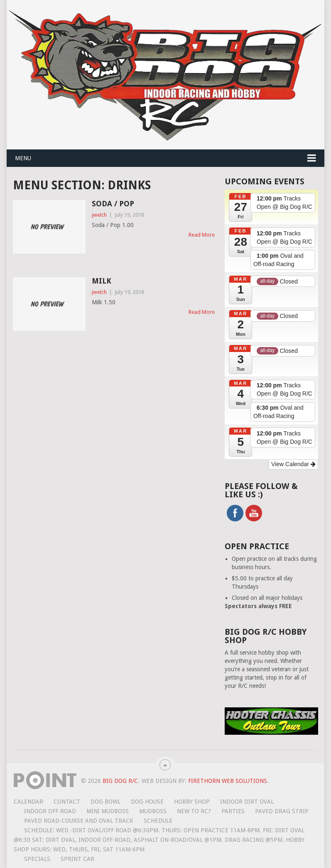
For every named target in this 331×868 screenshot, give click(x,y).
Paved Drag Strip (282, 811)
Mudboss (153, 811)
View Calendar (293, 464)
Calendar (28, 802)
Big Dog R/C (120, 781)
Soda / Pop (113, 204)
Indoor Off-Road (50, 811)
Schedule (158, 821)
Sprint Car (77, 859)
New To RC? (194, 811)
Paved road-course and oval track (79, 821)
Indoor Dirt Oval (247, 802)
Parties (233, 811)
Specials (37, 859)
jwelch (99, 215)
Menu (23, 158)
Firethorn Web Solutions (228, 781)
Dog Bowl (105, 802)
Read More (202, 235)
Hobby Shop (192, 802)
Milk (102, 281)
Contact (67, 802)
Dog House (147, 802)
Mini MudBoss (108, 811)
